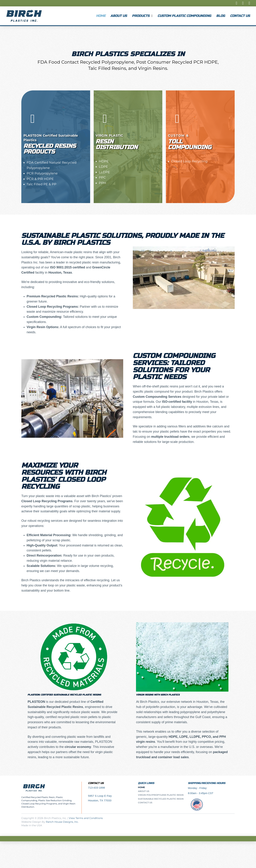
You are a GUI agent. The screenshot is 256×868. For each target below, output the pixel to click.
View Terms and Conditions (86, 818)
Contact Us (96, 783)
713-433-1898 (96, 788)
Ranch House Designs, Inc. (62, 822)
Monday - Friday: (198, 788)
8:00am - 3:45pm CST (201, 793)
